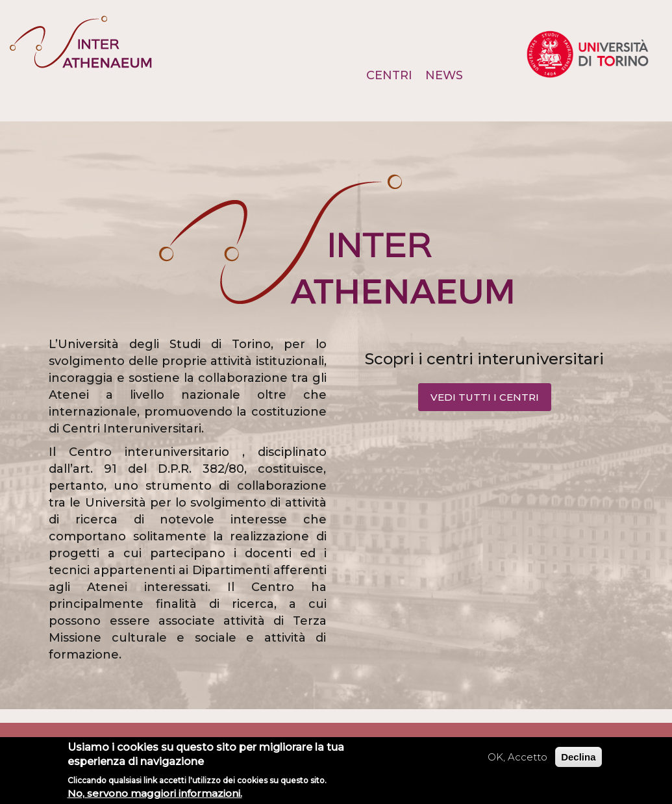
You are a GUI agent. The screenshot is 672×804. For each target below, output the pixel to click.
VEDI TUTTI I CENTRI (485, 397)
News (444, 75)
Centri (389, 75)
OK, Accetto (517, 757)
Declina (578, 757)
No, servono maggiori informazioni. (155, 793)
